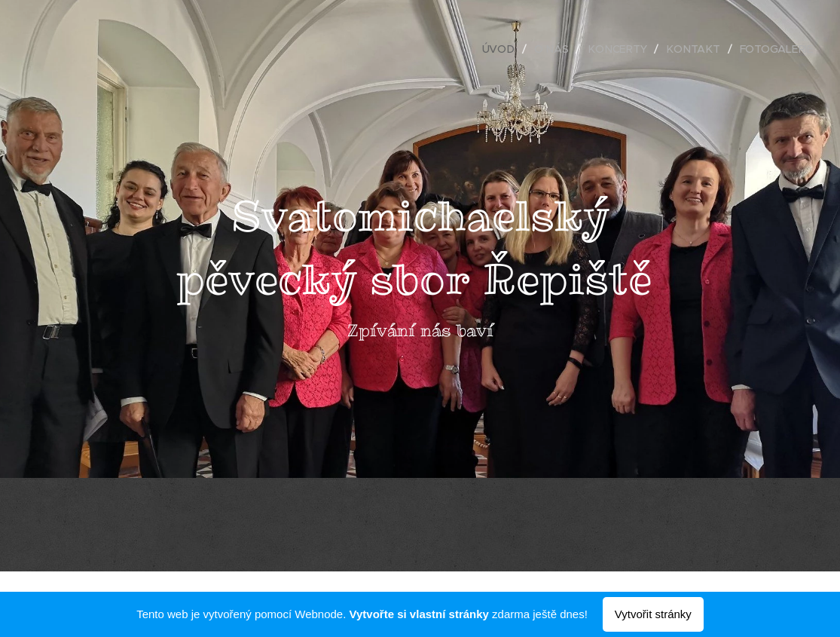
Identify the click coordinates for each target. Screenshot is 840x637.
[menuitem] (504, 49)
